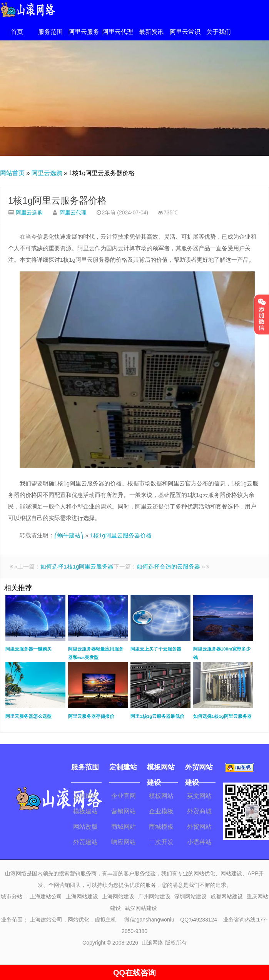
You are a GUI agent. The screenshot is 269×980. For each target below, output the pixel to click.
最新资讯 (151, 32)
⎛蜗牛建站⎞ (69, 535)
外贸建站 (85, 842)
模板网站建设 (161, 797)
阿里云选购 (47, 173)
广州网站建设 (154, 896)
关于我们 (219, 32)
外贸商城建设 (199, 813)
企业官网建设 (124, 797)
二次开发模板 (161, 843)
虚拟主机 (105, 920)
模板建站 (85, 811)
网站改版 (85, 827)
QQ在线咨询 (134, 973)
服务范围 (50, 32)
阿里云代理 (118, 32)
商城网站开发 (124, 828)
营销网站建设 (124, 813)
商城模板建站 (161, 828)
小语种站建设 (199, 843)
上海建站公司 (46, 896)
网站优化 (79, 920)
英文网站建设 (199, 797)
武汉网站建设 (141, 908)
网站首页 (12, 173)
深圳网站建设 (190, 896)
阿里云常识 (185, 32)
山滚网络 (152, 943)
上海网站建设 (82, 896)
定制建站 (85, 796)
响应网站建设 (124, 843)
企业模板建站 (161, 813)
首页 (17, 32)
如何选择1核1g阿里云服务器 (77, 566)
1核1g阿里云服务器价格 (57, 200)
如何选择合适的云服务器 (168, 566)
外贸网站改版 (199, 828)
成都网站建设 (227, 896)
